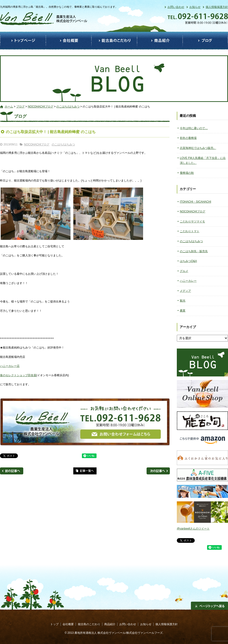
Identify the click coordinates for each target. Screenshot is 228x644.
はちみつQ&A (188, 261)
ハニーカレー (188, 281)
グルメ (184, 271)
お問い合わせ (176, 7)
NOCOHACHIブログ (40, 107)
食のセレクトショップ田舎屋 (18, 375)
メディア (185, 291)
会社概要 (69, 41)
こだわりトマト (190, 231)
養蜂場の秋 (187, 173)
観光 (183, 301)
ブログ (205, 41)
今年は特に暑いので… (194, 128)
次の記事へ (158, 471)
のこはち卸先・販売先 (194, 251)
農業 (183, 311)
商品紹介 (160, 41)
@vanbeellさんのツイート (193, 529)
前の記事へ (12, 471)
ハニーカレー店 (10, 366)
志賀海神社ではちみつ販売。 (198, 148)
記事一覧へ (85, 471)
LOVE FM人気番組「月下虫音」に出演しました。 (203, 161)
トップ (23, 41)
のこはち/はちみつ (68, 107)
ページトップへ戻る (209, 606)
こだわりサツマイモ (192, 221)
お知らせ (195, 7)
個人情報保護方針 (217, 7)
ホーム (9, 107)
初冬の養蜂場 (188, 138)
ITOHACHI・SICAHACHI (195, 202)
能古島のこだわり (114, 41)
